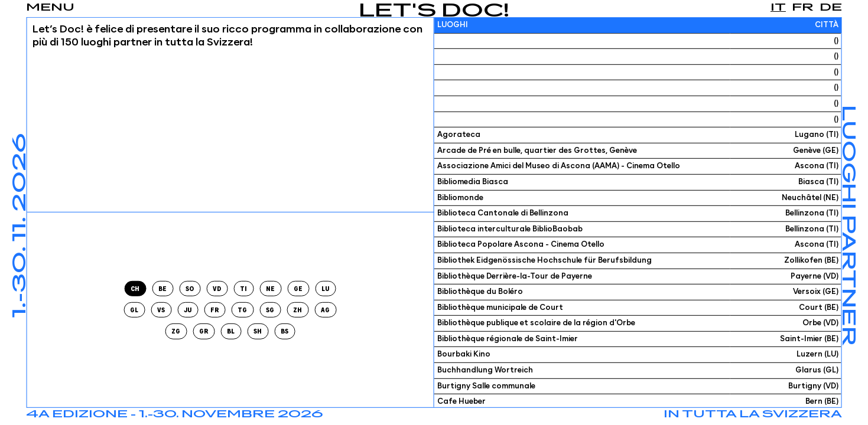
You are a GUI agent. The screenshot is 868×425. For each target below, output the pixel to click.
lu (325, 289)
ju (188, 310)
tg (242, 310)
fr (803, 8)
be (162, 289)
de (831, 8)
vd (217, 289)
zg (176, 331)
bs (285, 331)
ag (325, 310)
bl (231, 331)
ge (298, 289)
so (190, 289)
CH (135, 289)
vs (161, 310)
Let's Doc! (434, 12)
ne (270, 289)
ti (243, 289)
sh (258, 331)
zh (298, 310)
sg (270, 310)
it (778, 8)
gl (134, 310)
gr (204, 331)
